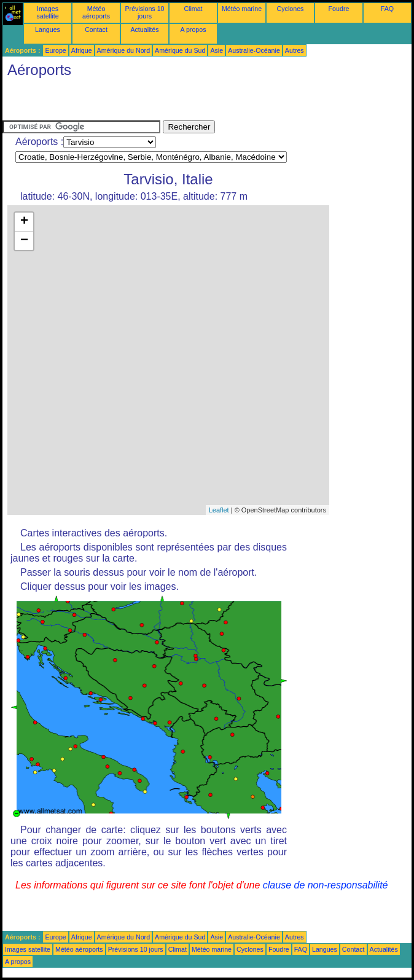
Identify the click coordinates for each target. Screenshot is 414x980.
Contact (96, 29)
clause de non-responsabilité (326, 885)
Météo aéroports (96, 12)
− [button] (24, 241)
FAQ (387, 9)
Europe (55, 50)
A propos (193, 29)
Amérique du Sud (180, 50)
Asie (217, 50)
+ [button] (24, 222)
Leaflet (219, 510)
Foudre (339, 9)
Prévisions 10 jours (145, 12)
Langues (48, 29)
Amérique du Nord (123, 50)
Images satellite (47, 12)
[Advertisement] (146, 102)
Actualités (144, 29)
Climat (193, 9)
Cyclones (291, 9)
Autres (295, 50)
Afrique (82, 50)
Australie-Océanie (254, 50)
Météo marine (242, 9)
